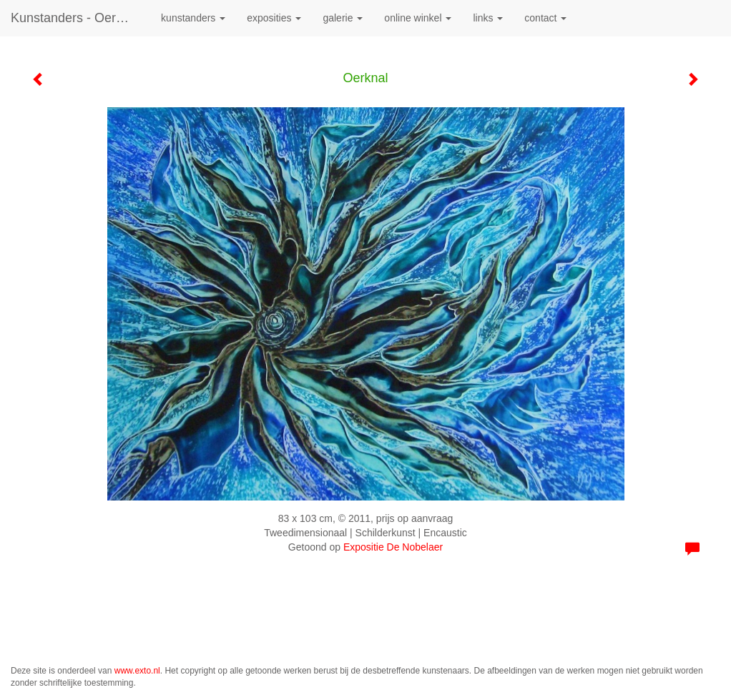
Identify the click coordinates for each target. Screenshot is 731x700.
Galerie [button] (343, 18)
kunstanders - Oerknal (75, 18)
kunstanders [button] (193, 18)
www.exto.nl (137, 671)
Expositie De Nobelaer (393, 547)
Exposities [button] (274, 18)
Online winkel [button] (418, 18)
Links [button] (488, 18)
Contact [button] (545, 18)
